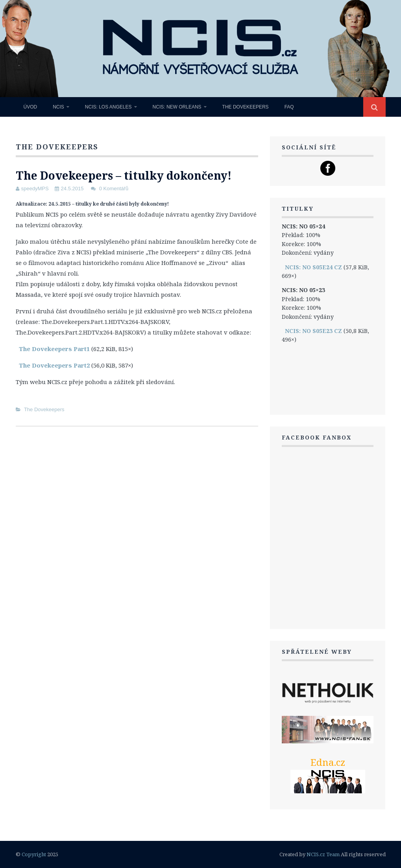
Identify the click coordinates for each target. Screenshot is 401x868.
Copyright (34, 854)
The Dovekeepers (246, 107)
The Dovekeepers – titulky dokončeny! (124, 175)
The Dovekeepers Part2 (54, 365)
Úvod (30, 107)
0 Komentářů (114, 188)
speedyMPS (35, 188)
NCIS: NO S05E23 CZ (313, 331)
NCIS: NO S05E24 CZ (313, 267)
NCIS (58, 107)
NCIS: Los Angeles (108, 107)
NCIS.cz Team (323, 854)
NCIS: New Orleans (177, 107)
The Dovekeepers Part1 (54, 349)
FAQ (289, 107)
